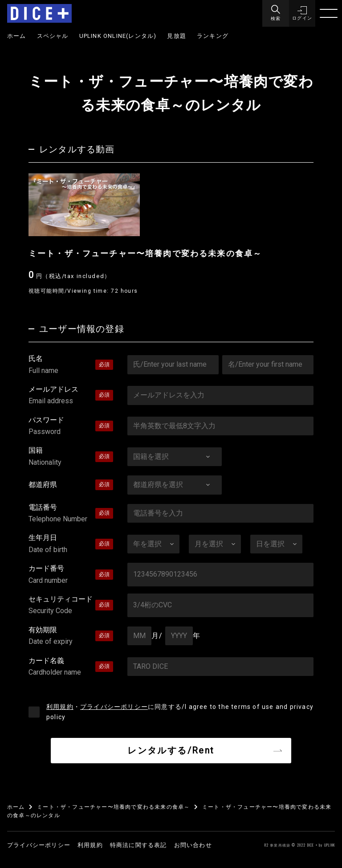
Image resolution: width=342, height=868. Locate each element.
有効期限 (71, 637)
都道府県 (43, 485)
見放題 (177, 36)
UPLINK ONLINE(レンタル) (118, 36)
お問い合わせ (193, 845)
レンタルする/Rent (171, 750)
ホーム (17, 36)
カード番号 (71, 575)
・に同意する (180, 712)
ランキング (213, 36)
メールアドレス (71, 396)
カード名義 (71, 667)
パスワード (71, 427)
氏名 (71, 365)
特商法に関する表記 (138, 845)
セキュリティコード (71, 606)
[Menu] (275, 13)
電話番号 (71, 514)
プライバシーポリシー (114, 707)
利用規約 (60, 707)
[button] (302, 13)
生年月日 (71, 545)
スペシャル (53, 36)
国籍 (71, 457)
